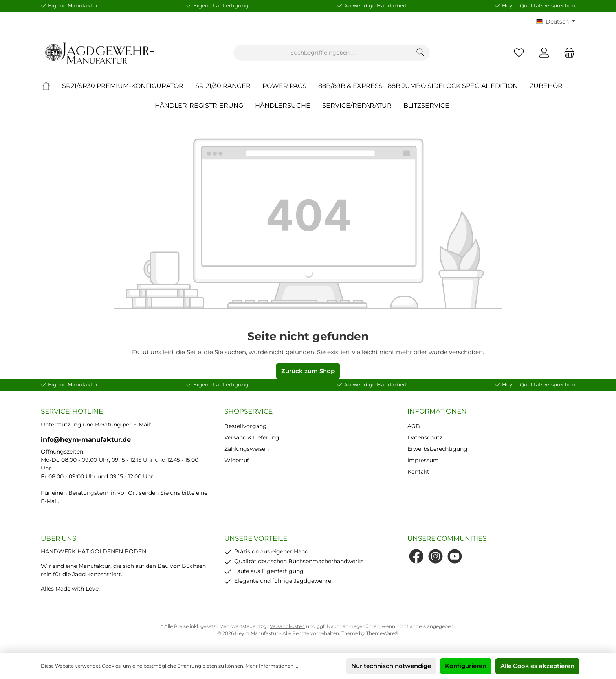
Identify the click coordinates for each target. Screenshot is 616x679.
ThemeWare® (382, 633)
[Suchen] (421, 53)
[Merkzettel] (519, 53)
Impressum (423, 460)
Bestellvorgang (246, 426)
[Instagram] (435, 556)
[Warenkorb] (567, 53)
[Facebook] (416, 556)
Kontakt (418, 472)
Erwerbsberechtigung (437, 449)
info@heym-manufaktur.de (86, 440)
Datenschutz (425, 437)
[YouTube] (455, 556)
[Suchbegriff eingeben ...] (323, 53)
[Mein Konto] (544, 53)
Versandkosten (287, 626)
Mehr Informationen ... (272, 666)
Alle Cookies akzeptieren (537, 666)
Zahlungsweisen (247, 449)
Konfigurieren (466, 666)
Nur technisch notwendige (391, 666)
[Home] (52, 86)
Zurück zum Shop (308, 371)
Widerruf (237, 460)
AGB (414, 426)
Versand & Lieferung (252, 437)
